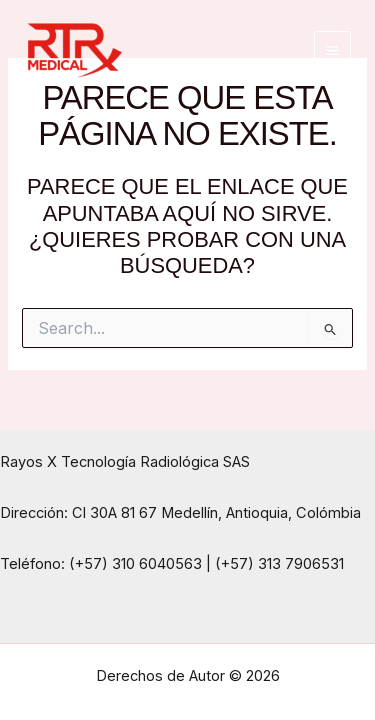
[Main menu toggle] (332, 49)
